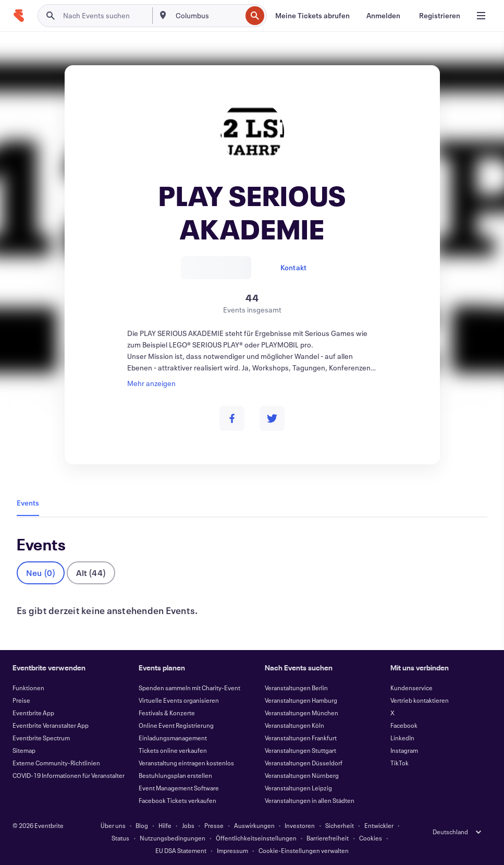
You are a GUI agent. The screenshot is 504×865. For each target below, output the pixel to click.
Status (120, 838)
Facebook (404, 725)
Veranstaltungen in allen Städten (310, 800)
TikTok (399, 763)
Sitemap (24, 750)
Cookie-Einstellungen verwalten (304, 850)
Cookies (371, 838)
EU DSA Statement (181, 850)
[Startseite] (19, 16)
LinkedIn (402, 738)
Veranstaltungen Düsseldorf (304, 763)
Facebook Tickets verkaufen (177, 800)
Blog (142, 825)
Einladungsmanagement (173, 738)
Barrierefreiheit (328, 838)
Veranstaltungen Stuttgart (300, 750)
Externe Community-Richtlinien (56, 763)
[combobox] (207, 16)
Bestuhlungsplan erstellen (175, 775)
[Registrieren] (440, 16)
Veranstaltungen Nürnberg (302, 775)
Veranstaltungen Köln (294, 725)
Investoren (300, 825)
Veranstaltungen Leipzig (298, 788)
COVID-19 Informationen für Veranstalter (69, 775)
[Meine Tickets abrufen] (312, 16)
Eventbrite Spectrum (41, 738)
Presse (214, 825)
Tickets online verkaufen (173, 750)
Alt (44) (91, 573)
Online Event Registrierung (176, 725)
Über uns (113, 825)
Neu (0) (41, 573)
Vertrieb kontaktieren (420, 700)
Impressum (232, 850)
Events (28, 503)
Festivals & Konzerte (167, 713)
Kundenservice (411, 688)
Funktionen (28, 688)
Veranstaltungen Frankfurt (301, 738)
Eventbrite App (33, 713)
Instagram (404, 750)
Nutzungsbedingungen (173, 838)
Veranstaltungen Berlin (296, 688)
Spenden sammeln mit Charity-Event (189, 688)
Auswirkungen (254, 825)
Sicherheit (340, 825)
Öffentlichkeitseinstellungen (256, 838)
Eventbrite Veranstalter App (51, 725)
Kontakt (293, 267)
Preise (21, 700)
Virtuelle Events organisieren (179, 700)
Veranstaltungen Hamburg (301, 700)
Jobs (188, 825)
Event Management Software (179, 788)
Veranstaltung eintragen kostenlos (186, 763)
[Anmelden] (383, 16)
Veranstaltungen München (302, 713)
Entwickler (379, 825)
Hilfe (165, 825)
